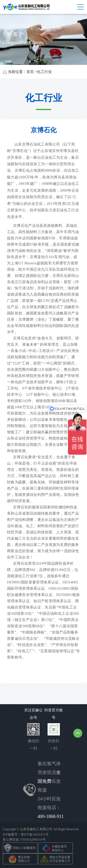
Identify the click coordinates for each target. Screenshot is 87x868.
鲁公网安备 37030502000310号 (24, 840)
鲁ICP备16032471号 (35, 835)
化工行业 (44, 72)
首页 (30, 72)
